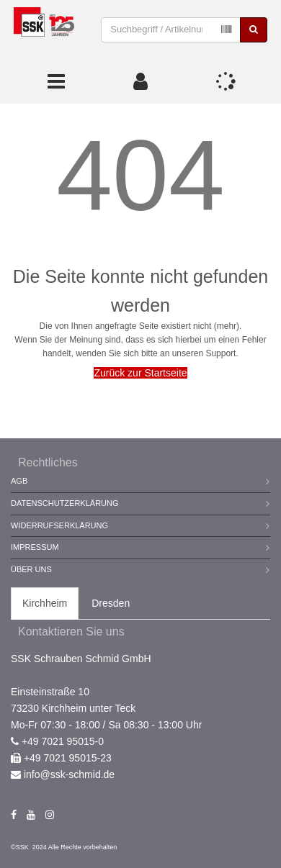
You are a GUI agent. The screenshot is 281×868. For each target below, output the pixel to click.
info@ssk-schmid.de (69, 774)
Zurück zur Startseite (140, 373)
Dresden (111, 603)
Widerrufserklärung (59, 525)
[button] (140, 81)
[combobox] (171, 30)
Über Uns (31, 569)
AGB (19, 481)
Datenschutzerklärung (65, 503)
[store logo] (44, 30)
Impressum (35, 547)
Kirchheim (45, 603)
